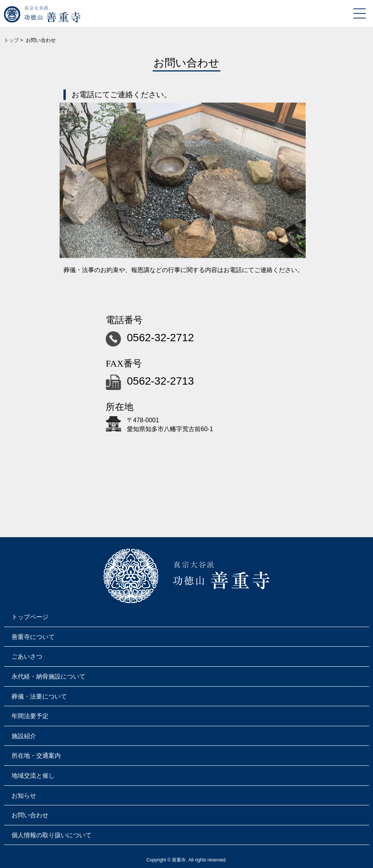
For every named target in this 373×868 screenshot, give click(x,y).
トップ (11, 40)
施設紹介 (24, 736)
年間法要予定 (30, 716)
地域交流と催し (33, 776)
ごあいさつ (27, 656)
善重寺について (33, 637)
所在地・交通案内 (36, 756)
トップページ (30, 617)
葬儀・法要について (39, 696)
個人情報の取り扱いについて (52, 835)
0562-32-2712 (160, 338)
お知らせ (24, 796)
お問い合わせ (30, 815)
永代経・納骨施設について (48, 676)
